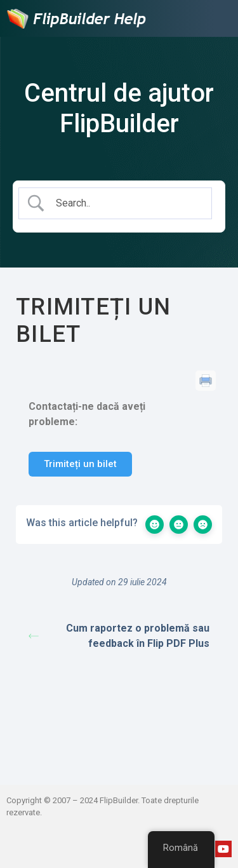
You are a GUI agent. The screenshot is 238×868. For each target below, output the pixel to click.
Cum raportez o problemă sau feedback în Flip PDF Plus (119, 636)
